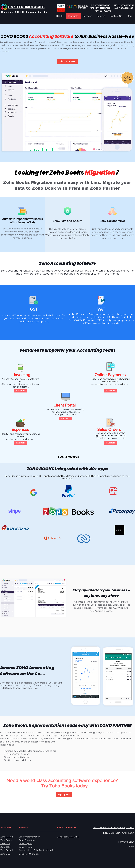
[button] (67, 62)
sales (104, 433)
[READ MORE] (20, 391)
